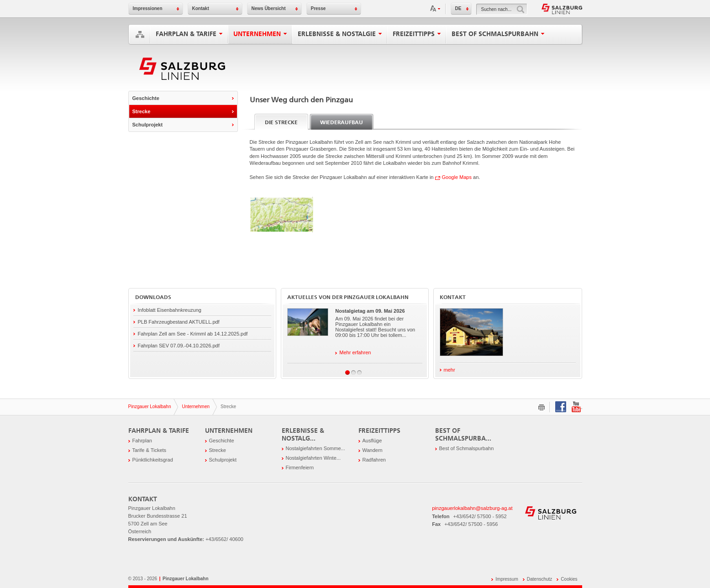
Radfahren (374, 460)
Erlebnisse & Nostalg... (303, 435)
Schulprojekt (148, 125)
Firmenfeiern (300, 467)
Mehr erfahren (353, 352)
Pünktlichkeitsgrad (153, 460)
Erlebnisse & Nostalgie (340, 34)
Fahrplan (142, 441)
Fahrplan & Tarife (189, 34)
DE (458, 8)
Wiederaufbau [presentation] (342, 122)
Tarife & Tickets (150, 450)
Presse (318, 8)
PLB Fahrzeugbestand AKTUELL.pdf (179, 322)
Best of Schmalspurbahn (498, 34)
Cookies (569, 579)
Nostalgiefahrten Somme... (316, 448)
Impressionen (148, 8)
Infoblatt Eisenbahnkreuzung (170, 310)
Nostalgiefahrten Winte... (313, 458)
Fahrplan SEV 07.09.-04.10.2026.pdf (179, 346)
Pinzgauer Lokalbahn (150, 407)
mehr (447, 370)
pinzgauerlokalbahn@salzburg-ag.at (472, 508)
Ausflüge (372, 441)
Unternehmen (260, 34)
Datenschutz (540, 579)
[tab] (281, 122)
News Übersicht (269, 8)
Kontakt (201, 8)
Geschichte (146, 98)
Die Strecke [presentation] (281, 122)
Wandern (373, 450)
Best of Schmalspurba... (463, 435)
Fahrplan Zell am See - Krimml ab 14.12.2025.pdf (193, 334)
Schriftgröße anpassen (436, 8)
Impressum (507, 579)
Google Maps (457, 177)
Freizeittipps (417, 34)
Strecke (142, 111)
